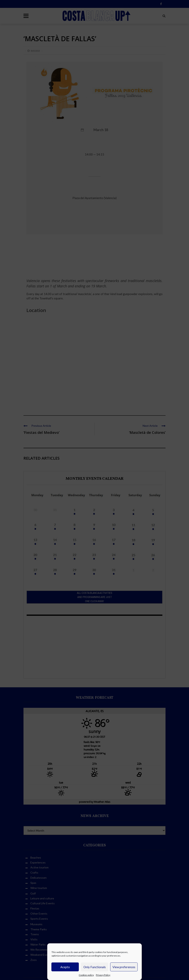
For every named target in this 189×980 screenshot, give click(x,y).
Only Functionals (95, 967)
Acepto (65, 967)
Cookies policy (86, 975)
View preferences (124, 967)
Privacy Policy (103, 975)
